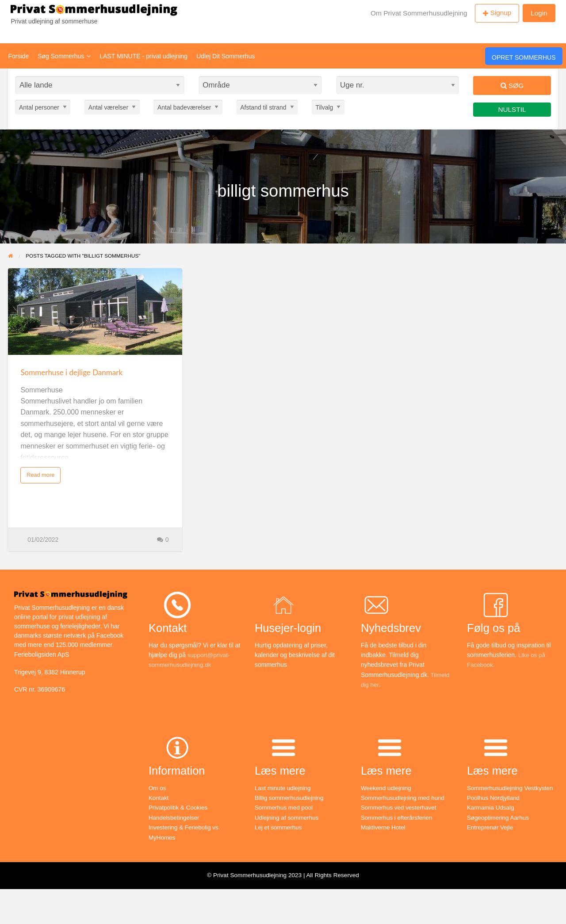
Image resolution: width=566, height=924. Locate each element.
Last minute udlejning (284, 788)
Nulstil (512, 109)
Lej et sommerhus (279, 827)
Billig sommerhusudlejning (291, 798)
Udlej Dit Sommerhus (226, 56)
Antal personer (39, 107)
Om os (158, 788)
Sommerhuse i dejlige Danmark (71, 372)
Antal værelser (108, 107)
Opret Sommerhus (524, 57)
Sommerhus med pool (285, 807)
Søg (512, 86)
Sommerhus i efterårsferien (398, 818)
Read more (40, 475)
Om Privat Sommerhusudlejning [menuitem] (419, 13)
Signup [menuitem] (501, 13)
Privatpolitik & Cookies (179, 807)
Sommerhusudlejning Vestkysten (512, 788)
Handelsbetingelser (175, 818)
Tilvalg (324, 107)
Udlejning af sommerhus (288, 818)
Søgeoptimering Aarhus (499, 818)
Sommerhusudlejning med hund (405, 798)
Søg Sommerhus (64, 56)
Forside (19, 56)
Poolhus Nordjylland (495, 798)
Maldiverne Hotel (384, 827)
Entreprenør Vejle (491, 827)
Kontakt (159, 798)
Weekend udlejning (387, 788)
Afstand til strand (263, 107)
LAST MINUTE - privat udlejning (143, 56)
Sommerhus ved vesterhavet (400, 807)
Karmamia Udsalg (491, 807)
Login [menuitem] (539, 13)
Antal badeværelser (184, 107)
